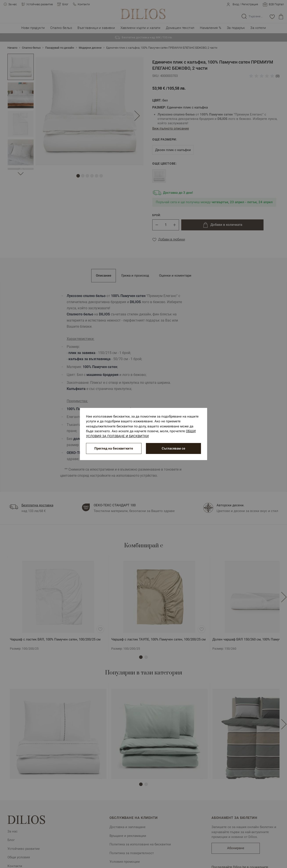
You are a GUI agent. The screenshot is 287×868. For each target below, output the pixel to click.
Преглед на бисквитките (114, 448)
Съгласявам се (173, 448)
